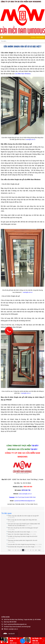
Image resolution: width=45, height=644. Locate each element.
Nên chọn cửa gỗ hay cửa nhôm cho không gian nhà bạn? (23, 528)
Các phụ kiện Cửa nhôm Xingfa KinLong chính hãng (21, 544)
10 (36, 550)
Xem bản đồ (11, 634)
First (9, 550)
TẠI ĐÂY (35, 446)
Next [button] (43, 641)
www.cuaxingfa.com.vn (25, 494)
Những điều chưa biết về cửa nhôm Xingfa (19, 532)
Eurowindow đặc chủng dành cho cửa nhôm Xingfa (21, 547)
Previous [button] (2, 641)
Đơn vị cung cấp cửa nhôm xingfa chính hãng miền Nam (22, 520)
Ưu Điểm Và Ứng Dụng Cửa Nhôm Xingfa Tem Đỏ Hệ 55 (23, 536)
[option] (22, 626)
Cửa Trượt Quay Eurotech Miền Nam (25, 497)
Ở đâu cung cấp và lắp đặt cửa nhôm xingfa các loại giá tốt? (23, 516)
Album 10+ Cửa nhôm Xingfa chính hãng (18, 534)
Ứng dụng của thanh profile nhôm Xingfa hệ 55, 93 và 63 (23, 540)
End (39, 550)
